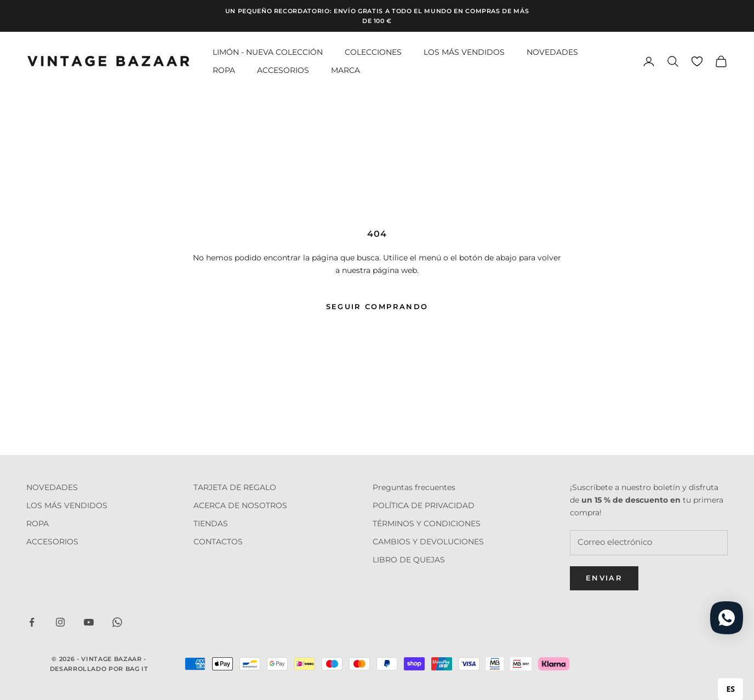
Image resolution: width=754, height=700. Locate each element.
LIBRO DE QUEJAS (409, 560)
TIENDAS (211, 523)
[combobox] (730, 689)
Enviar (604, 578)
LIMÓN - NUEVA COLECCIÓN (268, 52)
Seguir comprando (377, 306)
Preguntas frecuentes (414, 487)
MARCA (345, 70)
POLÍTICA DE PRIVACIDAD (424, 505)
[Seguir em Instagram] (60, 622)
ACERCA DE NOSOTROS (240, 505)
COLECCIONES (373, 52)
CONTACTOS (218, 542)
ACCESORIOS (283, 70)
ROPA (224, 70)
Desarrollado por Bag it (99, 669)
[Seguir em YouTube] (89, 622)
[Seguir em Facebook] (32, 622)
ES (730, 689)
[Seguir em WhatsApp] (117, 622)
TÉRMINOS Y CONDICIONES (427, 523)
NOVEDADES (552, 52)
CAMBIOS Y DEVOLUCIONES (428, 542)
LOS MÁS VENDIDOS (464, 52)
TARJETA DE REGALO (235, 487)
